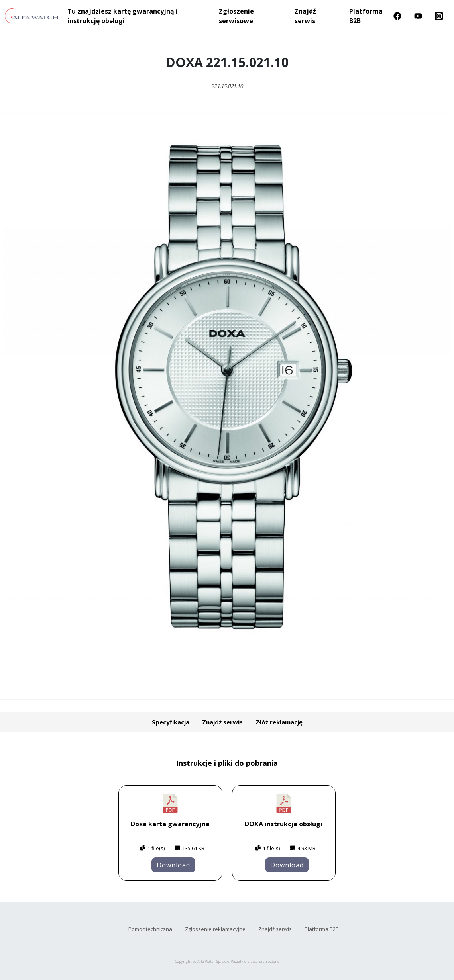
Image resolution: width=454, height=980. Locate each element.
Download (173, 865)
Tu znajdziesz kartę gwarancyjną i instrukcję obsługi (123, 16)
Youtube (418, 16)
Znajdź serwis (305, 16)
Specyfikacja (171, 722)
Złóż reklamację (279, 722)
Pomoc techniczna (150, 929)
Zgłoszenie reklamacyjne (215, 929)
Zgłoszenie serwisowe (236, 16)
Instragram (439, 16)
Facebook (397, 16)
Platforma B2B (366, 16)
